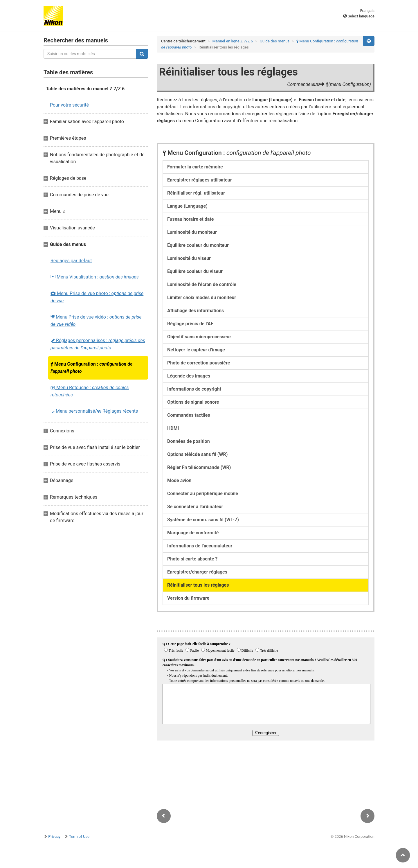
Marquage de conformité (193, 533)
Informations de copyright (194, 389)
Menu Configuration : (91, 368)
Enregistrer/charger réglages (197, 572)
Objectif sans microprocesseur (199, 337)
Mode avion (179, 480)
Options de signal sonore (193, 402)
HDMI (173, 428)
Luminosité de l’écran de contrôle (202, 284)
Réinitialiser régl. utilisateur (196, 193)
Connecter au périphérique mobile (203, 494)
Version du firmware (188, 598)
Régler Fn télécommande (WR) (199, 467)
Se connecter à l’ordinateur (195, 507)
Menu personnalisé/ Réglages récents (94, 411)
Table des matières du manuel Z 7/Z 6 (85, 89)
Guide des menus (275, 41)
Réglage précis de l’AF (190, 324)
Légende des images (189, 376)
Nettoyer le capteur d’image (196, 350)
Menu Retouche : (90, 391)
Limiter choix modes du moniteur (202, 298)
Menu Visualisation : (94, 277)
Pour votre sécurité (69, 105)
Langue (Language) (187, 206)
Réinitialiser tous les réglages (198, 585)
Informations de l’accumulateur (200, 546)
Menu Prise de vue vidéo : (96, 321)
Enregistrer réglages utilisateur (200, 180)
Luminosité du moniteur (192, 232)
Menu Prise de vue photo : (97, 297)
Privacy (54, 836)
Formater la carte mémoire (195, 167)
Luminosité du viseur (189, 258)
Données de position (189, 441)
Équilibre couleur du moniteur (198, 245)
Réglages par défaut (71, 261)
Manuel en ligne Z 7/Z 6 (233, 41)
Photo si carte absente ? (192, 559)
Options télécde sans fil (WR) (197, 454)
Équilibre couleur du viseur (195, 271)
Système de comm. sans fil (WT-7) (203, 520)
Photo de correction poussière (199, 363)
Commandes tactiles (189, 415)
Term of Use (79, 836)
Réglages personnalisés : (98, 344)
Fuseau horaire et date (190, 219)
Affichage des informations (196, 311)
